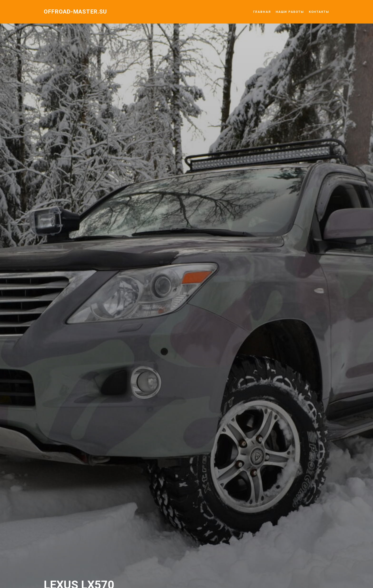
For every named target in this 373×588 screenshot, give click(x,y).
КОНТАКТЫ (319, 12)
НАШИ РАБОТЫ (290, 12)
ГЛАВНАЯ (262, 12)
